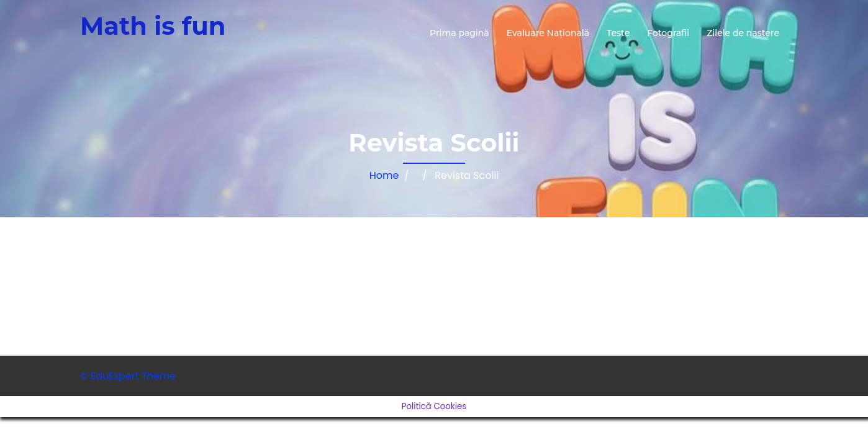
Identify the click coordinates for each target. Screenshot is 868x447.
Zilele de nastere (743, 33)
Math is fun (153, 26)
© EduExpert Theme (128, 376)
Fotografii (668, 33)
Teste (618, 33)
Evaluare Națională (548, 33)
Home (384, 175)
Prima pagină (459, 33)
